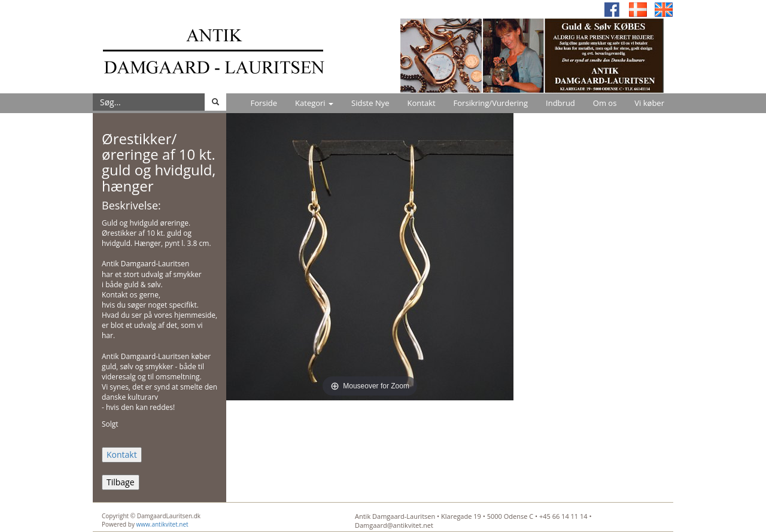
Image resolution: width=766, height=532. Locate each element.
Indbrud (560, 103)
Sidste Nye (370, 103)
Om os (605, 103)
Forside (264, 103)
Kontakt (422, 103)
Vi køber (649, 103)
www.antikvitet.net (162, 524)
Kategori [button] (314, 103)
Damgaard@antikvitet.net (394, 525)
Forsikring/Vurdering (491, 103)
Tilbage (121, 482)
